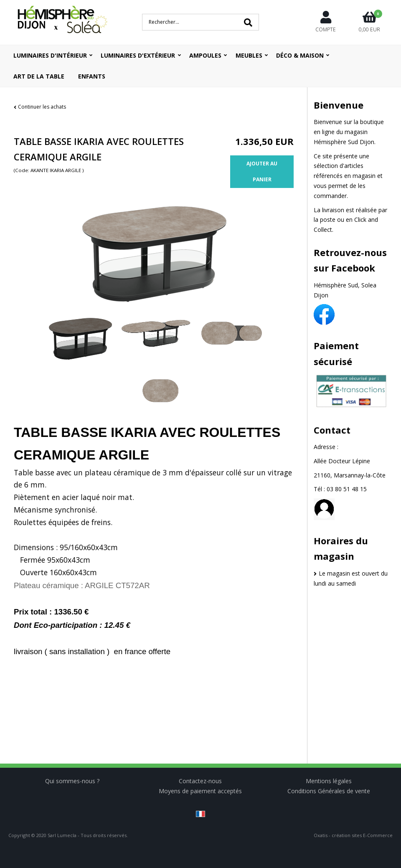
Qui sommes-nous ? (72, 781)
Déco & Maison (300, 55)
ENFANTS (92, 76)
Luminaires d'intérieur (50, 55)
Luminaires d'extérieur (138, 55)
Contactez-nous (200, 781)
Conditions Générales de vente (329, 791)
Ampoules (205, 55)
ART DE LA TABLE (39, 76)
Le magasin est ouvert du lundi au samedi (351, 578)
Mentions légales (329, 781)
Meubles (249, 55)
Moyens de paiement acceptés (200, 791)
